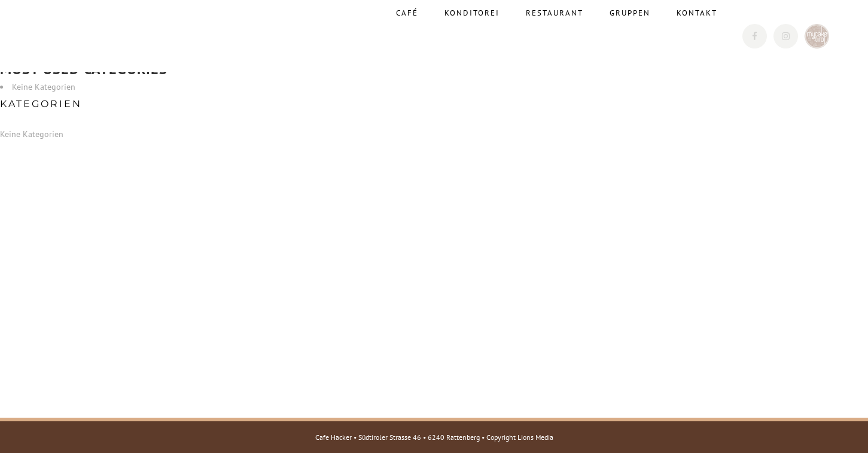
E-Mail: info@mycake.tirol (153, 363)
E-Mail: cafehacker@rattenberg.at (167, 317)
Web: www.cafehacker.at (148, 332)
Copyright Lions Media (520, 437)
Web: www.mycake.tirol (147, 379)
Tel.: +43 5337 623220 (146, 301)
